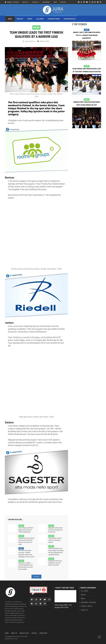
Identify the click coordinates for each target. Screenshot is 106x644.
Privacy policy (24, 633)
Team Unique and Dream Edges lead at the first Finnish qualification (26, 530)
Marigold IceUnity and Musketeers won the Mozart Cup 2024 (55, 563)
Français (16, 2)
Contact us (35, 2)
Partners (63, 2)
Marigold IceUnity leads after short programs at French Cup (55, 530)
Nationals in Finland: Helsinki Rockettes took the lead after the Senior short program (26, 566)
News (21, 548)
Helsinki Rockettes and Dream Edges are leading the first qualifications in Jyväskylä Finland (56, 552)
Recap (21, 526)
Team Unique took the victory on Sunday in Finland (55, 540)
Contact (34, 633)
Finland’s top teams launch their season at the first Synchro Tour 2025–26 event (26, 541)
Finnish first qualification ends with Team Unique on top (87, 104)
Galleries (40, 19)
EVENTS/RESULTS (70, 19)
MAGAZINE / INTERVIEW (88, 602)
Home (7, 633)
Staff (55, 2)
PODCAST (20, 19)
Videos (30, 19)
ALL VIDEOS (85, 591)
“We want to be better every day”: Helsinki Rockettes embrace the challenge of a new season (26, 554)
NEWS (10, 19)
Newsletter (46, 2)
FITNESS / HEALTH (87, 606)
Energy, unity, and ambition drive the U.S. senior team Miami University (87, 35)
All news (36, 577)
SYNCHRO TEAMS (54, 19)
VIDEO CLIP (84, 610)
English (10, 2)
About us (25, 2)
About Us (14, 633)
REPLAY (83, 595)
